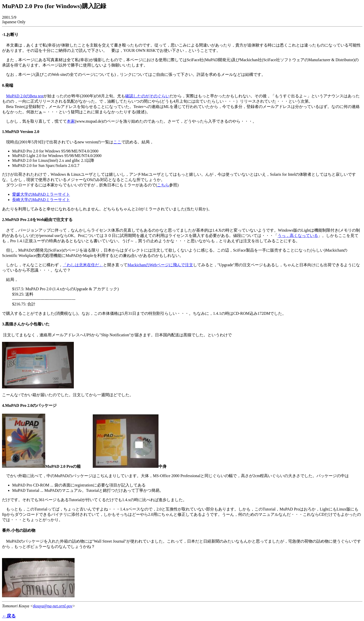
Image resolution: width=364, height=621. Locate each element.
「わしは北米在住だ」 (83, 265)
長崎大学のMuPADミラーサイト (41, 200)
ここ (117, 142)
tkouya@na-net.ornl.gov (53, 606)
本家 (71, 121)
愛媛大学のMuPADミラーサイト (41, 194)
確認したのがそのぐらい (147, 96)
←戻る (9, 616)
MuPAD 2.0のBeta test (25, 96)
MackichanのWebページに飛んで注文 (160, 265)
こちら (163, 185)
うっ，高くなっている (298, 236)
